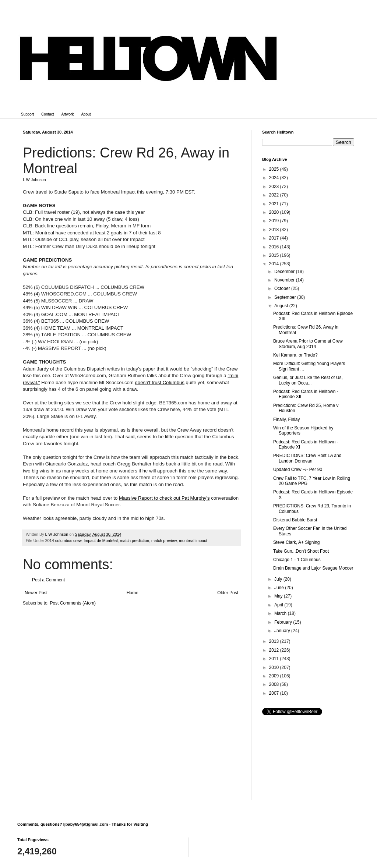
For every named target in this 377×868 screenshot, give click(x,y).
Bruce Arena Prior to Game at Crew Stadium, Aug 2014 (308, 344)
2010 (275, 667)
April (279, 605)
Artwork (68, 114)
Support (27, 114)
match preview (164, 541)
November (285, 280)
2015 (275, 255)
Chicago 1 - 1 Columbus (297, 560)
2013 (275, 641)
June (280, 588)
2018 (275, 230)
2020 (275, 212)
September (286, 297)
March (281, 613)
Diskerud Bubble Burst (295, 520)
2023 (275, 187)
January (283, 631)
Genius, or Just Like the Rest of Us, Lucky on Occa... (308, 380)
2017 (275, 238)
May (279, 596)
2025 (275, 169)
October (283, 288)
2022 (275, 195)
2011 (275, 659)
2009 (275, 676)
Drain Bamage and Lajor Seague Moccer (313, 568)
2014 (275, 264)
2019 (275, 221)
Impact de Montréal (101, 541)
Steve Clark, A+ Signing (296, 542)
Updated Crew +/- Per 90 (298, 470)
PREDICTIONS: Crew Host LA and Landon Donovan (307, 458)
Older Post (228, 593)
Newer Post (36, 593)
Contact (47, 114)
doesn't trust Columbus (159, 382)
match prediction (135, 541)
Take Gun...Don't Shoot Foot (301, 551)
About (86, 114)
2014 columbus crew (63, 541)
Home (133, 593)
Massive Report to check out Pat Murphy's (164, 498)
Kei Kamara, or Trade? (295, 355)
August (282, 306)
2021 (275, 204)
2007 (275, 693)
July (279, 579)
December (285, 272)
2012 (275, 650)
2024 (275, 178)
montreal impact (193, 541)
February (284, 622)
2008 (275, 684)
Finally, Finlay (286, 419)
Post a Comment (48, 580)
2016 (275, 247)
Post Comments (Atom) (73, 603)
